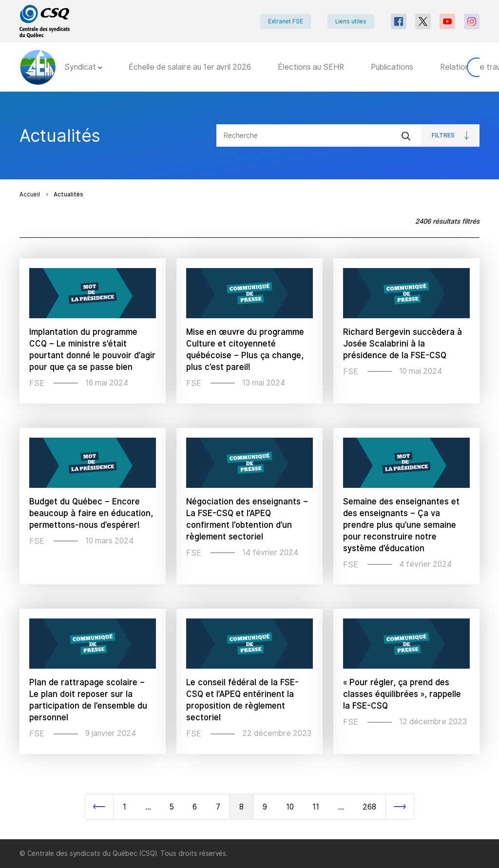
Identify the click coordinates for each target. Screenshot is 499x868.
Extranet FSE (286, 21)
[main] (249, 465)
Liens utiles (351, 21)
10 (290, 807)
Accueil (30, 194)
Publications (392, 67)
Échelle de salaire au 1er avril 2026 (190, 67)
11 (316, 807)
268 (369, 807)
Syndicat (83, 67)
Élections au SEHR (311, 67)
